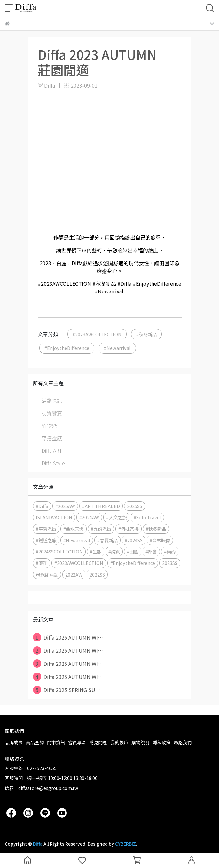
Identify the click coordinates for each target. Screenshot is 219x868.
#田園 (133, 551)
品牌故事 (14, 742)
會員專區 (77, 742)
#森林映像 (160, 540)
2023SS (170, 563)
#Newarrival (117, 348)
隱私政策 (161, 742)
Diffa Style (53, 463)
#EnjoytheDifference (67, 348)
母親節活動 (47, 574)
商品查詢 (35, 742)
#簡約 (170, 551)
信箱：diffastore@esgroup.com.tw (41, 788)
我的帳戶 (119, 742)
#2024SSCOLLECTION (59, 551)
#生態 (96, 551)
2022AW (74, 574)
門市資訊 (56, 742)
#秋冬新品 (146, 334)
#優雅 (42, 563)
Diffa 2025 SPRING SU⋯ (67, 690)
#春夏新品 (107, 540)
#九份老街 (101, 529)
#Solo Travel (147, 517)
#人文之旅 (116, 517)
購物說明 (140, 742)
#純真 (114, 551)
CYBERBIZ (125, 844)
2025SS (135, 506)
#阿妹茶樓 (129, 529)
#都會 (151, 551)
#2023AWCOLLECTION (97, 334)
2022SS (97, 574)
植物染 (49, 426)
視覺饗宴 (52, 413)
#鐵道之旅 (46, 540)
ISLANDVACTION (54, 517)
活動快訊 (52, 401)
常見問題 (98, 742)
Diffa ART (52, 450)
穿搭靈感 (52, 438)
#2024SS (134, 540)
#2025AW (65, 506)
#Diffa (42, 506)
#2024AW (89, 517)
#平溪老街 (46, 529)
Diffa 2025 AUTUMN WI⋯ (68, 637)
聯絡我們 (183, 742)
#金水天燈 (74, 529)
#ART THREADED (101, 506)
